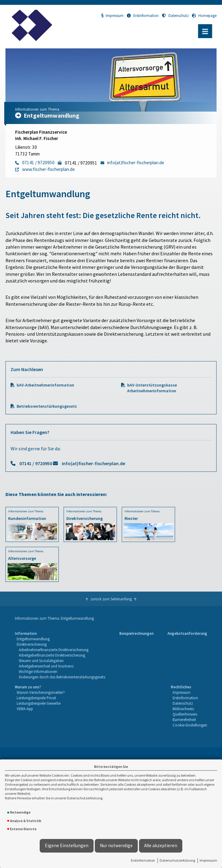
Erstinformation (143, 860)
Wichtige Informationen (38, 671)
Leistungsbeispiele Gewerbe (39, 703)
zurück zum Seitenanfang (111, 599)
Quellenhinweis (185, 714)
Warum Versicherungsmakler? (41, 692)
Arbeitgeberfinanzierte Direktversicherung (52, 655)
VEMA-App (25, 709)
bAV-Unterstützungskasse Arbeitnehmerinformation (152, 388)
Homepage (204, 15)
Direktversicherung (32, 644)
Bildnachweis (183, 709)
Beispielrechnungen (136, 633)
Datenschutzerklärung (177, 860)
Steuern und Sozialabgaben (41, 661)
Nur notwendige (116, 845)
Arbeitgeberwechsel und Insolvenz (46, 666)
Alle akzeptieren (161, 845)
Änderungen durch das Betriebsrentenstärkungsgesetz (62, 677)
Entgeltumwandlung (33, 639)
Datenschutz (175, 15)
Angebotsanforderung (187, 633)
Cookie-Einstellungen (190, 725)
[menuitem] (60, 655)
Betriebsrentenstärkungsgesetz (47, 406)
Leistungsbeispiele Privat (36, 698)
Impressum (208, 860)
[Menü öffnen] (205, 31)
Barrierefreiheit (184, 720)
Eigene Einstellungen (67, 845)
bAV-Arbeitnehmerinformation (45, 385)
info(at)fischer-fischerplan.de (93, 463)
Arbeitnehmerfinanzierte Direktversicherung (54, 650)
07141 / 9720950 (36, 463)
